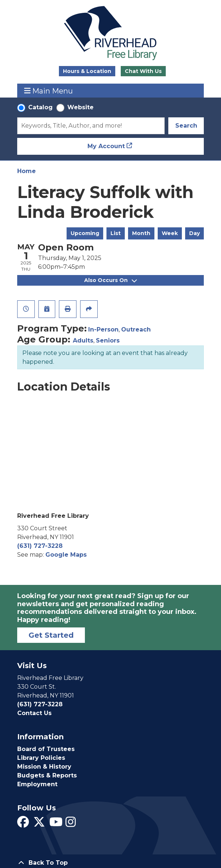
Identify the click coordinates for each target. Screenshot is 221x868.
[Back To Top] (110, 863)
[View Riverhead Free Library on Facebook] (23, 824)
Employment (37, 784)
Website (80, 107)
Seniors (108, 340)
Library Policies (41, 758)
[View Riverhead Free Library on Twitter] (39, 824)
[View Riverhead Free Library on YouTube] (56, 824)
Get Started (51, 635)
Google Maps (66, 555)
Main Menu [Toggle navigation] (49, 91)
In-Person (103, 329)
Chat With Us (143, 71)
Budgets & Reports (47, 775)
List (116, 233)
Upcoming (85, 233)
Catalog (40, 107)
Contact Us (34, 713)
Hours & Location (87, 71)
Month (141, 233)
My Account (106, 146)
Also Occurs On (110, 280)
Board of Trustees (46, 749)
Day (194, 233)
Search (186, 126)
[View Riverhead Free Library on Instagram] (71, 824)
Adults (83, 340)
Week (170, 233)
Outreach (136, 329)
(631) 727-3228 (40, 546)
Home (27, 171)
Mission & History (44, 767)
